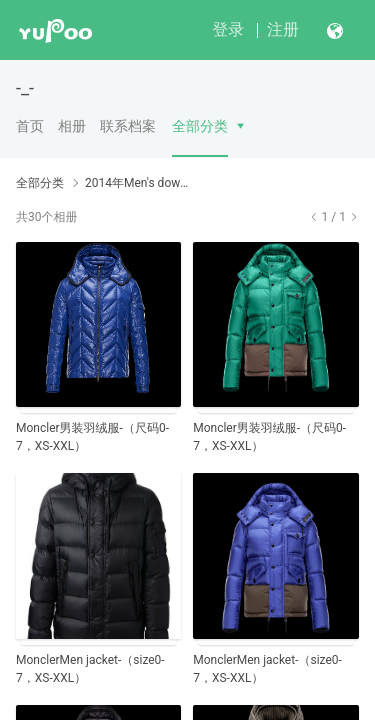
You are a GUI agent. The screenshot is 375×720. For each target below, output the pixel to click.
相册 (72, 126)
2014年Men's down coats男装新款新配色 (137, 183)
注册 (283, 29)
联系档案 (128, 126)
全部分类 (200, 126)
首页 (30, 126)
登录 (228, 29)
